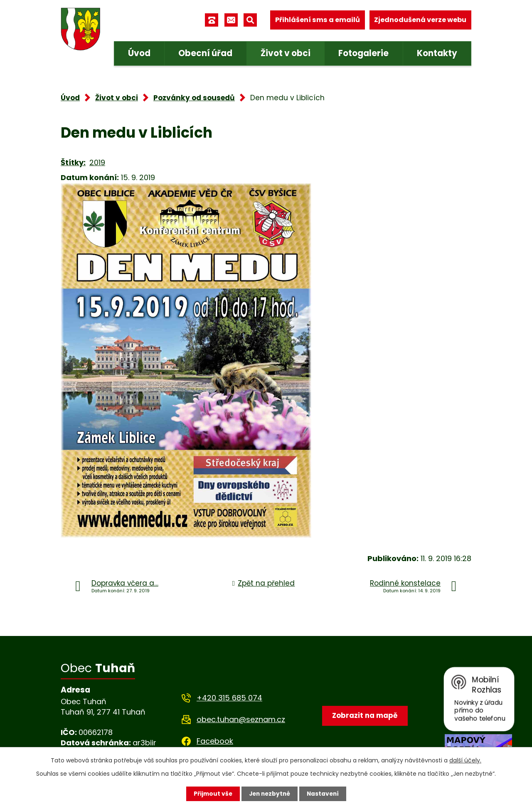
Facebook (215, 741)
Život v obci (286, 53)
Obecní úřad (205, 53)
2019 (97, 162)
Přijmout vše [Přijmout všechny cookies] (211, 794)
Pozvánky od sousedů (194, 98)
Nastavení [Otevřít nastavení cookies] (324, 794)
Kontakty (437, 53)
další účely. (465, 760)
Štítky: (73, 162)
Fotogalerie (363, 53)
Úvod (139, 53)
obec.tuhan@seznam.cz (241, 719)
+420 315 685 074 (229, 698)
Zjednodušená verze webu (420, 20)
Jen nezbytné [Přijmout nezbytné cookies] (269, 794)
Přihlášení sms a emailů (318, 20)
